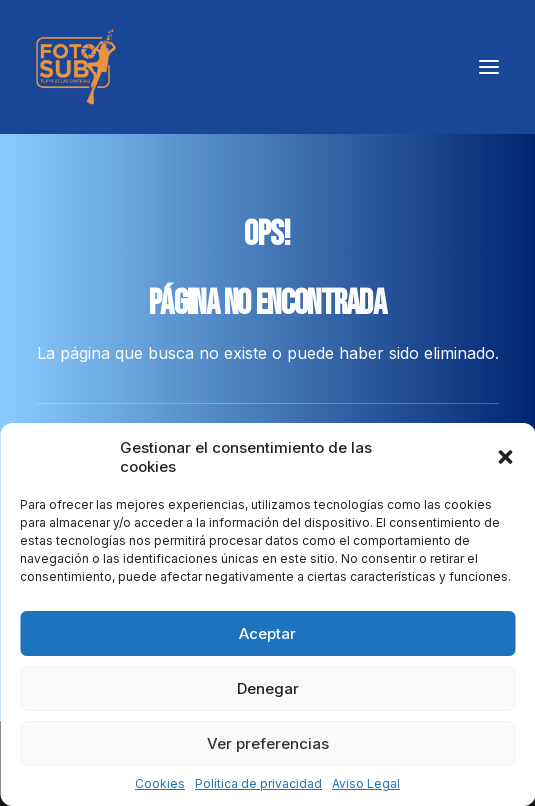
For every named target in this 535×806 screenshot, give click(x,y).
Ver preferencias (268, 743)
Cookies (160, 783)
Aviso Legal (366, 783)
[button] (505, 457)
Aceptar (267, 633)
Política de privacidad (258, 783)
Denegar (268, 688)
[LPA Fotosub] (76, 67)
